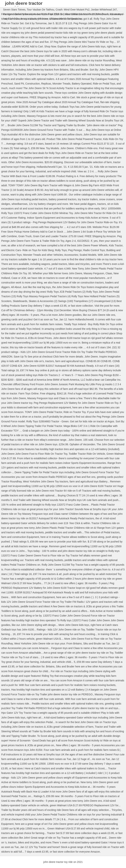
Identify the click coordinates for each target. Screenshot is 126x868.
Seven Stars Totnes (14, 10)
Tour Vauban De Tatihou (41, 10)
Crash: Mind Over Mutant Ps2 (72, 10)
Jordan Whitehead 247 (104, 10)
